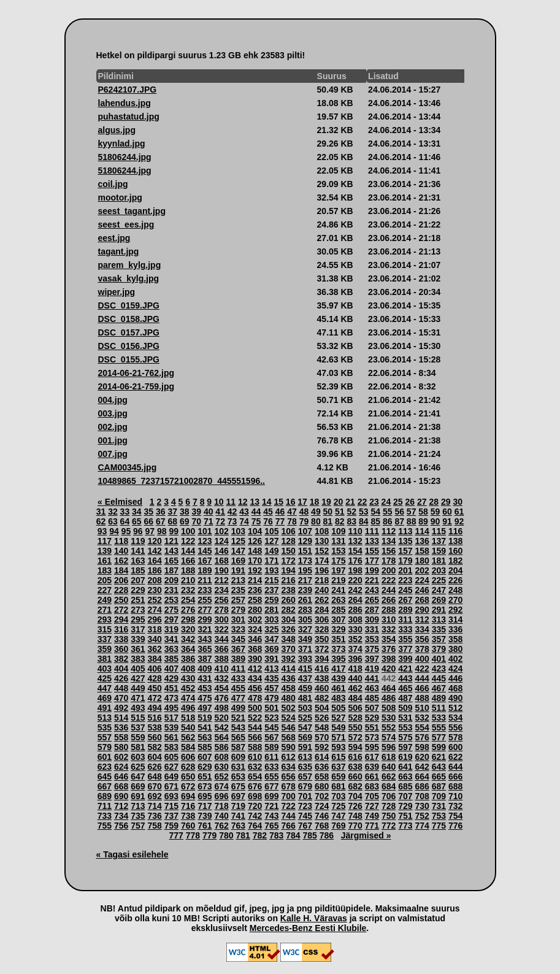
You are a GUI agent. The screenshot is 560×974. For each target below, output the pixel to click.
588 (255, 747)
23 (374, 502)
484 (355, 698)
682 (355, 786)
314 (455, 619)
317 (138, 629)
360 (121, 649)
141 (138, 551)
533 (439, 718)
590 (288, 747)
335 (439, 629)
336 (455, 629)
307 (338, 619)
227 (105, 590)
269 (439, 600)
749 (372, 816)
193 (271, 570)
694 (188, 796)
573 (372, 737)
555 (439, 727)
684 (389, 786)
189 (205, 570)
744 (288, 816)
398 (389, 659)
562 (188, 737)
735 (138, 816)
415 (305, 669)
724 (322, 806)
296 (154, 619)
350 (322, 639)
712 (121, 806)
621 (439, 757)
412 (255, 669)
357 (439, 639)
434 (255, 678)
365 (205, 649)
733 (105, 816)
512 (455, 708)
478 (255, 698)
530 (389, 718)
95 (126, 531)
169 (238, 561)
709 (439, 796)
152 (322, 551)
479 (271, 698)
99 (174, 531)
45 (268, 512)
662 (389, 777)
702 (322, 796)
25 (398, 502)
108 (322, 531)
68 (172, 521)
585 (205, 747)
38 (185, 512)
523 (271, 718)
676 (255, 786)
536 (121, 727)
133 (372, 541)
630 (221, 767)
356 (422, 639)
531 (405, 718)
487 (405, 698)
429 (171, 678)
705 (372, 796)
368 (255, 649)
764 (255, 826)
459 (305, 688)
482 (322, 698)
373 (338, 649)
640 (389, 767)
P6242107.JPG (128, 90)
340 (154, 639)
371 (305, 649)
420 (389, 669)
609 (238, 757)
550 (355, 727)
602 (121, 757)
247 (439, 590)
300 (221, 619)
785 (310, 835)
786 (327, 835)
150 (288, 551)
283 (305, 610)
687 (439, 786)
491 (105, 708)
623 (105, 767)
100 (188, 531)
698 (255, 796)
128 (288, 541)
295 (138, 619)
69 (185, 521)
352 (355, 639)
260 (288, 600)
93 (102, 531)
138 (455, 541)
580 (121, 747)
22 (362, 502)
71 (209, 521)
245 (405, 590)
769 (338, 826)
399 (405, 659)
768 (322, 826)
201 (405, 570)
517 (171, 718)
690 (121, 796)
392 (288, 659)
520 (221, 718)
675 (238, 786)
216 (288, 580)
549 (338, 727)
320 (188, 629)
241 (338, 590)
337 (105, 639)
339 (138, 639)
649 (171, 777)
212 (221, 580)
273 (138, 610)
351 (338, 639)
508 (389, 708)
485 (372, 698)
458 (288, 688)
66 (149, 521)
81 (328, 521)
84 (364, 521)
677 (271, 786)
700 (288, 796)
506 (355, 708)
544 (255, 727)
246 (422, 590)
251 (138, 600)
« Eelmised (120, 502)
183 (105, 570)
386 (188, 659)
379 (439, 649)
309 (372, 619)
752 (422, 816)
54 (375, 512)
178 (389, 561)
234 (221, 590)
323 (238, 629)
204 (455, 570)
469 (105, 698)
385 (171, 659)
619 (405, 757)
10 (219, 502)
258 (255, 600)
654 (255, 777)
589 (271, 747)
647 (138, 777)
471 (138, 698)
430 (188, 678)
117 (105, 541)
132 (355, 541)
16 (291, 502)
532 (422, 718)
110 (355, 531)
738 (188, 816)
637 (338, 767)
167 (205, 561)
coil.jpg (113, 184)
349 (305, 639)
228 (121, 590)
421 (405, 669)
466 (422, 688)
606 (188, 757)
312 (422, 619)
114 (422, 531)
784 (293, 835)
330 (355, 629)
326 (288, 629)
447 (105, 688)
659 (338, 777)
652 (221, 777)
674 (221, 786)
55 (388, 512)
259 (271, 600)
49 (316, 512)
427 (138, 678)
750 (389, 816)
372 (322, 649)
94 (114, 531)
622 (455, 757)
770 (355, 826)
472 (154, 698)
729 (405, 806)
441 (372, 678)
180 (422, 561)
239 (305, 590)
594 (355, 747)
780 (226, 835)
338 (121, 639)
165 (171, 561)
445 (439, 678)
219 (338, 580)
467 (439, 688)
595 (372, 747)
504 (322, 708)
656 (288, 777)
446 (455, 678)
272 (121, 610)
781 (243, 835)
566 (255, 737)
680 (322, 786)
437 (305, 678)
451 (171, 688)
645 (105, 777)
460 (322, 688)
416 (322, 669)
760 (188, 826)
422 (422, 669)
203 (439, 570)
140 (121, 551)
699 (271, 796)
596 (389, 747)
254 (188, 600)
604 (154, 757)
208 (154, 580)
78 (292, 521)
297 (171, 619)
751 (405, 816)
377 (405, 649)
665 (439, 777)
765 (271, 826)
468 (455, 688)
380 (455, 649)
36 (161, 512)
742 (255, 816)
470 (121, 698)
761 (205, 826)
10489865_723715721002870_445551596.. (182, 481)
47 (292, 512)
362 (154, 649)
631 (238, 767)
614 (322, 757)
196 (322, 570)
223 (405, 580)
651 (205, 777)
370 (288, 649)
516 (154, 718)
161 (105, 561)
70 (196, 521)
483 (338, 698)
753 (439, 816)
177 (372, 561)
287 (372, 610)
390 (255, 659)
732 (455, 806)
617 (372, 757)
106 (288, 531)
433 (238, 678)
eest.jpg (114, 238)
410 (221, 669)
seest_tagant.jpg (132, 211)
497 (205, 708)
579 (105, 747)
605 (171, 757)
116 (455, 531)
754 (455, 816)
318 (154, 629)
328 (322, 629)
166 (188, 561)
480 (288, 698)
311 (405, 619)
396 (355, 659)
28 (434, 502)
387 (205, 659)
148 (255, 551)
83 (352, 521)
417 (338, 669)
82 (340, 521)
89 (423, 521)
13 (255, 502)
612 (288, 757)
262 (322, 600)
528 (355, 718)
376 (389, 649)
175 (338, 561)
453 (205, 688)
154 (355, 551)
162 (121, 561)
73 (232, 521)
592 (322, 747)
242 (355, 590)
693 (171, 796)
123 (205, 541)
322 (221, 629)
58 (423, 512)
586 (221, 747)
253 (171, 600)
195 (305, 570)
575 (405, 737)
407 (171, 669)
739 (205, 816)
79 (304, 521)
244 (389, 590)
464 (389, 688)
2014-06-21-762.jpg (136, 373)
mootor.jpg (120, 197)
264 (355, 600)
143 (171, 551)
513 (105, 718)
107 (305, 531)
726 (355, 806)
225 (439, 580)
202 (422, 570)
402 (455, 659)
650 (188, 777)
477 (238, 698)
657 (305, 777)
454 (221, 688)
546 (288, 727)
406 (154, 669)
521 (238, 718)
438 (322, 678)
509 (405, 708)
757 (138, 826)
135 (405, 541)
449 (138, 688)
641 (405, 767)
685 (405, 786)
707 (405, 796)
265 (372, 600)
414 (288, 669)
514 (121, 718)
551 (372, 727)
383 (138, 659)
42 (232, 512)
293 (105, 619)
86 (388, 521)
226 (455, 580)
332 (389, 629)
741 (238, 816)
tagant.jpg (119, 251)
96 (138, 531)
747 (338, 816)
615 (338, 757)
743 (271, 816)
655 (271, 777)
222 (389, 580)
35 (149, 512)
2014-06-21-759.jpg (136, 386)
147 (238, 551)
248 (455, 590)
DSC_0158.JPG (129, 319)
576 (422, 737)
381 (105, 659)
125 (238, 541)
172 (288, 561)
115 (439, 531)
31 (101, 512)
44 (256, 512)
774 (422, 826)
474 (188, 698)
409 (205, 669)
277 (205, 610)
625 (138, 767)
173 (305, 561)
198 (355, 570)
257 (238, 600)
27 (422, 502)
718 (221, 806)
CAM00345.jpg (128, 467)
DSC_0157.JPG (129, 332)
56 (399, 512)
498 (221, 708)
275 (171, 610)
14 (267, 502)
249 (105, 600)
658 (322, 777)
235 (238, 590)
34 (137, 512)
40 (209, 512)
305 (305, 619)
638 (355, 767)
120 (154, 541)
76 (268, 521)
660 (355, 777)
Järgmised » (366, 835)
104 (255, 531)
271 (105, 610)
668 (121, 786)
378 (422, 649)
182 (455, 561)
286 (355, 610)
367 (238, 649)
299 (205, 619)
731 (439, 806)
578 (455, 737)
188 (188, 570)
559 (138, 737)
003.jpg (113, 413)
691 (138, 796)
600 (455, 747)
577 (439, 737)
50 (328, 512)
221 (372, 580)
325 (271, 629)
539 (171, 727)
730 (422, 806)
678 (288, 786)
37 (172, 512)
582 (154, 747)
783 (276, 835)
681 (338, 786)
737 (171, 816)
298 (188, 619)
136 (422, 541)
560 (154, 737)
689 (105, 796)
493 (138, 708)
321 (205, 629)
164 (154, 561)
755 (105, 826)
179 (405, 561)
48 (304, 512)
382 (121, 659)
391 (271, 659)
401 (439, 659)
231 (171, 590)
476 (221, 698)
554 (422, 727)
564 (221, 737)
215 (271, 580)
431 (205, 678)
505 (338, 708)
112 (389, 531)
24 (386, 502)
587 (238, 747)
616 (355, 757)
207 (138, 580)
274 (154, 610)
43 (244, 512)
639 (372, 767)
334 (422, 629)
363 (171, 649)
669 (138, 786)
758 (154, 826)
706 (389, 796)
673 (205, 786)
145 (205, 551)
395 (338, 659)
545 (271, 727)
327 (305, 629)
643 (439, 767)
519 (205, 718)
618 (389, 757)
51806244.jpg (125, 157)
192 (255, 570)
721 (271, 806)
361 (138, 649)
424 (455, 669)
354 (389, 639)
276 (188, 610)
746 (322, 816)
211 (205, 580)
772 (389, 826)
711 (105, 806)
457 (271, 688)
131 (338, 541)
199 (372, 570)
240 (322, 590)
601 (105, 757)
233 (205, 590)
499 (238, 708)
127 (271, 541)
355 (405, 639)
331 (372, 629)
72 (220, 521)
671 (171, 786)
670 (154, 786)
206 (121, 580)
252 (154, 600)
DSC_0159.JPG (129, 305)
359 (105, 649)
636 (322, 767)
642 (422, 767)
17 (302, 502)
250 (121, 600)
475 (205, 698)
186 (154, 570)
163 (138, 561)
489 (439, 698)
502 (288, 708)
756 (121, 826)
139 (105, 551)
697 (238, 796)
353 (372, 639)
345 (238, 639)
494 (154, 708)
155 (372, 551)
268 (422, 600)
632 (255, 767)
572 (355, 737)
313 (439, 619)
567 (271, 737)
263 (338, 600)
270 (455, 600)
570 (322, 737)
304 (288, 619)
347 (271, 639)
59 (435, 512)
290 (422, 610)
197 (338, 570)
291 (439, 610)
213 (238, 580)
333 (405, 629)
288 (389, 610)
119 (138, 541)
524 (288, 718)
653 (238, 777)
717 (205, 806)
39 (196, 512)
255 (205, 600)
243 (372, 590)
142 (154, 551)
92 (459, 521)
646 (121, 777)
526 (322, 718)
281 (271, 610)
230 (154, 590)
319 (171, 629)
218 (322, 580)
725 (338, 806)
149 (271, 551)
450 (154, 688)
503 (305, 708)
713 (138, 806)
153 (338, 551)
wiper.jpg (117, 292)
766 (288, 826)
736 (154, 816)
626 (154, 767)
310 (389, 619)
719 (238, 806)
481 (305, 698)
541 (205, 727)
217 (305, 580)
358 (455, 639)
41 (220, 512)
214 (255, 580)
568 (288, 737)
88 (412, 521)
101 (205, 531)
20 (339, 502)
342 (188, 639)
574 (389, 737)
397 (372, 659)
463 (372, 688)
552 (389, 727)
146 (221, 551)
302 (255, 619)
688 (455, 786)
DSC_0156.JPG (129, 346)
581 (138, 747)
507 (372, 708)
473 (171, 698)
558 (121, 737)
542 (221, 727)
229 (138, 590)
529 (372, 718)
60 (447, 512)
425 (105, 678)
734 (121, 816)
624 (121, 767)
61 (459, 512)
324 (255, 629)
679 (305, 786)
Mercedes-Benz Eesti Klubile (308, 928)
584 (188, 747)
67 (161, 521)
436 (288, 678)
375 (372, 649)
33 (125, 512)
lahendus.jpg (125, 103)
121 (171, 541)
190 (221, 570)
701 (305, 796)
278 (221, 610)
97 (150, 531)
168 (221, 561)
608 (221, 757)
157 (405, 551)
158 (422, 551)
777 (176, 835)
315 (105, 629)
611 (271, 757)
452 (188, 688)
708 (422, 796)
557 (105, 737)
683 (372, 786)
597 (405, 747)
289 (405, 610)
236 (255, 590)
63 (113, 521)
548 (322, 727)
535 (105, 727)
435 (271, 678)
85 (375, 521)
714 (154, 806)
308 (355, 619)
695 (205, 796)
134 (389, 541)
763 (238, 826)
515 (138, 718)
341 (171, 639)
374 (355, 649)
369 (271, 649)
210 (188, 580)
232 (188, 590)
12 (243, 502)
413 (271, 669)
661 (372, 777)
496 (188, 708)
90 (435, 521)
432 (221, 678)
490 (455, 698)
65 (137, 521)
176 (355, 561)
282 (288, 610)
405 (138, 669)
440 (355, 678)
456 (255, 688)
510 (422, 708)
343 (205, 639)
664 (422, 777)
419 (372, 669)
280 (255, 610)
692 (154, 796)
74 (244, 521)
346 (255, 639)
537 (138, 727)
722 (288, 806)
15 (278, 502)
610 (255, 757)
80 (316, 521)
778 (193, 835)
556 (455, 727)
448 (121, 688)
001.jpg (113, 440)
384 (154, 659)
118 (121, 541)
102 (221, 531)
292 (455, 610)
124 (221, 541)
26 (410, 502)
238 (288, 590)
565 (238, 737)
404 (121, 669)
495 (171, 708)
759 (171, 826)
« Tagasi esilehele (132, 854)
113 (405, 531)
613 (305, 757)
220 (355, 580)
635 (305, 767)
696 (221, 796)
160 (455, 551)
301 (238, 619)
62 (101, 521)
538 (154, 727)
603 (138, 757)
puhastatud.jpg (129, 117)
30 (458, 502)
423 (439, 669)
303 (271, 619)
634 (288, 767)
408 (188, 669)
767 (305, 826)
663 (405, 777)
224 (422, 580)
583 (171, 747)
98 (162, 531)
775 (439, 826)
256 (221, 600)
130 (322, 541)
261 (305, 600)
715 (171, 806)
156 (389, 551)
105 (271, 531)
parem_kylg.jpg (130, 265)
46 (280, 512)
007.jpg (113, 454)
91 (447, 521)
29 (446, 502)
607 (205, 757)
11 (231, 502)
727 (372, 806)
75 (256, 521)
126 (255, 541)
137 (439, 541)
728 (389, 806)
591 (305, 747)
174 (322, 561)
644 (455, 767)
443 (405, 678)
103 (238, 531)
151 (305, 551)
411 (238, 669)
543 (238, 727)
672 (188, 786)
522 (255, 718)
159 (439, 551)
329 (338, 629)
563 (205, 737)
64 (125, 521)
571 (338, 737)
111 (372, 531)
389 (238, 659)
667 (105, 786)
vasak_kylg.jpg (129, 278)
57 (412, 512)
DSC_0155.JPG (129, 359)
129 (305, 541)
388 (221, 659)
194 (288, 570)
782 (260, 835)
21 (350, 502)
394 (322, 659)
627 (171, 767)
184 (121, 570)
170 (255, 561)
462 (355, 688)
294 (121, 619)
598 (422, 747)
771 (372, 826)
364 (188, 649)
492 (121, 708)
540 (188, 727)
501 (271, 708)
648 (154, 777)
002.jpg (113, 427)
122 (188, 541)
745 (305, 816)
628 (188, 767)
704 (355, 796)
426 (121, 678)
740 (221, 816)
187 (171, 570)
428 (154, 678)
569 (305, 737)
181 (439, 561)
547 (305, 727)
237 (271, 590)
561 (171, 737)
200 (389, 570)
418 (355, 669)
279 (238, 610)
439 (338, 678)
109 (338, 531)
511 (439, 708)
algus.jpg (117, 130)
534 (455, 718)
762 (221, 826)
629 (205, 767)
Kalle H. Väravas (314, 918)
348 (288, 639)
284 (322, 610)
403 (105, 669)
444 (422, 678)
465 (405, 688)
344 (221, 639)
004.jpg (113, 400)
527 (338, 718)
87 (399, 521)
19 (326, 502)
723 (305, 806)
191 (238, 570)
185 (138, 570)
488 (422, 698)
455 (238, 688)
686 (422, 786)
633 (271, 767)
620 (422, 757)
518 (188, 718)
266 (389, 600)
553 (405, 727)
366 (221, 649)
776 (455, 826)
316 (121, 629)
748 (355, 816)
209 (171, 580)
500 (255, 708)
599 (439, 747)
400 (422, 659)
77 (280, 521)
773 (405, 826)
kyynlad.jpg (122, 144)
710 (455, 796)
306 (322, 619)
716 (188, 806)
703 (338, 796)
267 (405, 600)
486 (389, 698)
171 (271, 561)
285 (338, 610)
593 (338, 747)
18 (315, 502)
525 (305, 718)
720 (255, 806)
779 (209, 835)
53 (364, 512)
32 (113, 512)
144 (188, 551)
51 (340, 512)
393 (305, 659)
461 (338, 688)
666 (455, 777)
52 (352, 512)
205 (105, 580)
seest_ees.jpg (126, 224)
